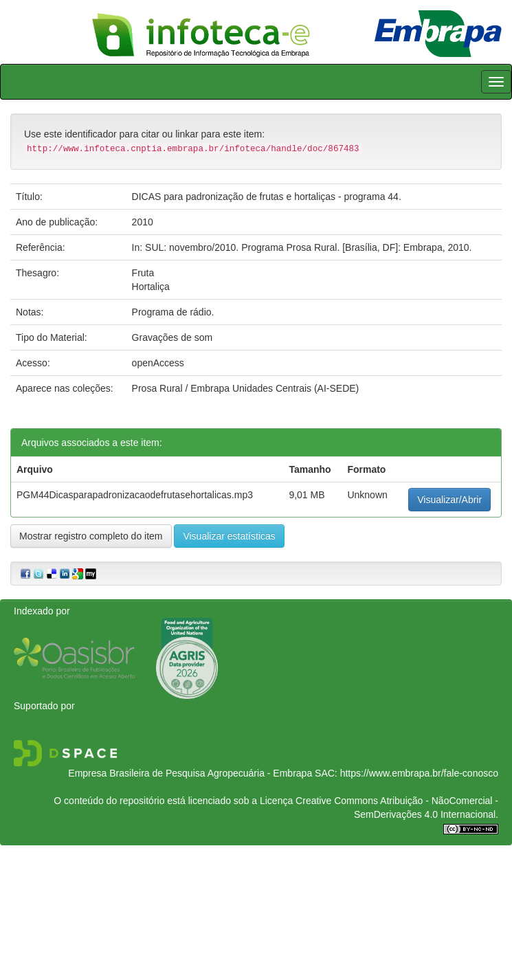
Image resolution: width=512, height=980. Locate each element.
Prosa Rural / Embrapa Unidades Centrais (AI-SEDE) (246, 388)
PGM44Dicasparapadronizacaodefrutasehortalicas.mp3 (135, 495)
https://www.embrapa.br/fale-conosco (419, 773)
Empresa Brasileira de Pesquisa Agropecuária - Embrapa (190, 773)
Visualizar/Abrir (449, 500)
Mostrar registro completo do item (91, 536)
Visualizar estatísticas (229, 536)
